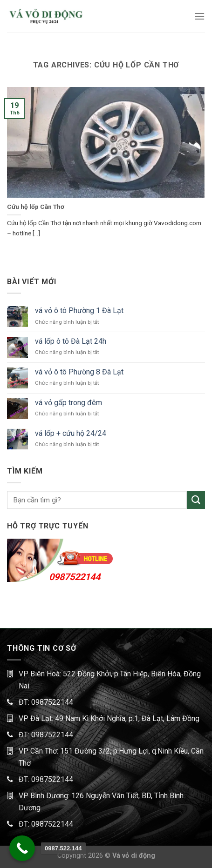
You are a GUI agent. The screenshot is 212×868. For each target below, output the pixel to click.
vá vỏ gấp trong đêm (68, 403)
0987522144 (75, 577)
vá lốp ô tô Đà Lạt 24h (71, 341)
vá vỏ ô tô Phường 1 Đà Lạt (79, 310)
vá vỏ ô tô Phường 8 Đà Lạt (79, 372)
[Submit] (196, 500)
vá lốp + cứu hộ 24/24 (71, 433)
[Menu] (199, 16)
